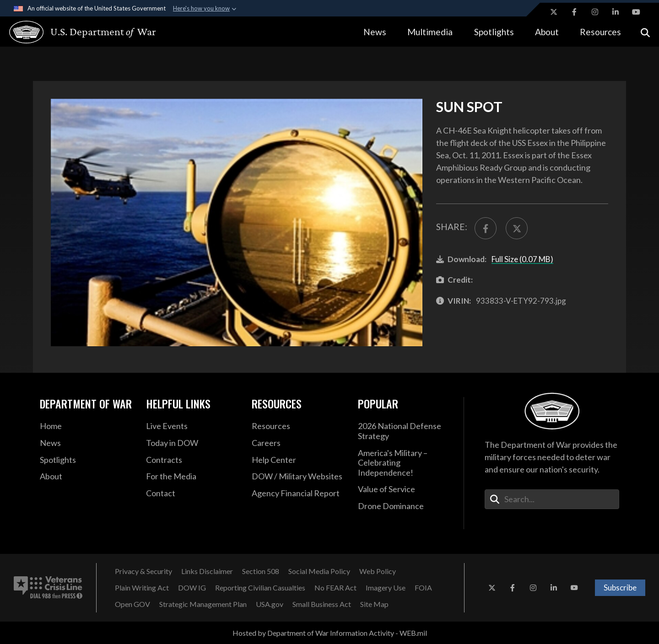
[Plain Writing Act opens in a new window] (142, 588)
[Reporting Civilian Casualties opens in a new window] (260, 588)
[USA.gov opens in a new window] (270, 604)
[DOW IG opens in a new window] (192, 588)
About (547, 32)
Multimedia (430, 32)
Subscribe (620, 588)
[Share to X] (517, 228)
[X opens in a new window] (554, 12)
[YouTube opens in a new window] (636, 12)
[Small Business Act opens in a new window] (322, 604)
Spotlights (494, 32)
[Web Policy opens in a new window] (378, 571)
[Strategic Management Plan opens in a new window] (203, 604)
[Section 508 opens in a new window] (261, 571)
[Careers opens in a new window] (298, 443)
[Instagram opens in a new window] (595, 12)
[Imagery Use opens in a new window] (386, 588)
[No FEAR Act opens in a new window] (335, 588)
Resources (600, 32)
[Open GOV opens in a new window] (132, 604)
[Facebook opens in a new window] (574, 12)
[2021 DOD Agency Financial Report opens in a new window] (298, 494)
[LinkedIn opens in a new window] (616, 12)
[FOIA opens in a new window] (423, 588)
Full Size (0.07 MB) (522, 259)
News (375, 32)
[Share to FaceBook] (486, 228)
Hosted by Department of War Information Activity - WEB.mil (330, 633)
